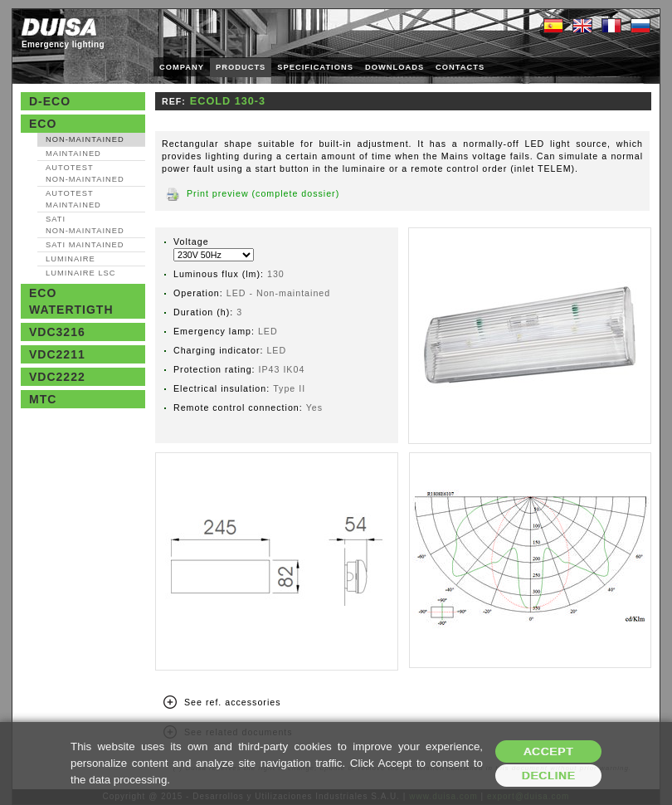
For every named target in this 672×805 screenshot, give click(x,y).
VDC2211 (57, 354)
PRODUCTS (241, 67)
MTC (43, 399)
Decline (549, 776)
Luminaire (71, 259)
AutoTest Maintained (73, 199)
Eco (43, 124)
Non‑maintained (85, 139)
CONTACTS (460, 67)
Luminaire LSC (81, 273)
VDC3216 (57, 332)
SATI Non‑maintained (85, 225)
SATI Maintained (85, 245)
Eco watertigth (71, 301)
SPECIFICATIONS (315, 67)
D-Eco (50, 101)
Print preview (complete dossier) (263, 193)
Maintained (73, 154)
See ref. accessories (233, 702)
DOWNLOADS (394, 67)
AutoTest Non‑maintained (85, 173)
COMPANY (182, 67)
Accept (548, 751)
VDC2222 (57, 377)
